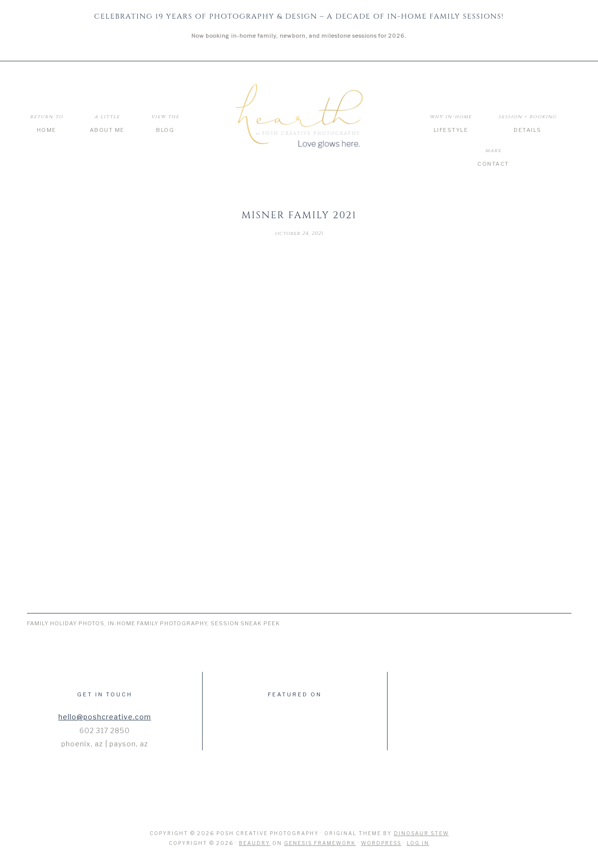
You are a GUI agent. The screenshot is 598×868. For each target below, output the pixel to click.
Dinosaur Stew (421, 833)
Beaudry (255, 843)
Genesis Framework (320, 843)
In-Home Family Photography (157, 623)
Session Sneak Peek (245, 623)
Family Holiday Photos (66, 623)
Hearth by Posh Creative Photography (299, 117)
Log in (418, 843)
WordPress (381, 843)
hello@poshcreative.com (105, 717)
